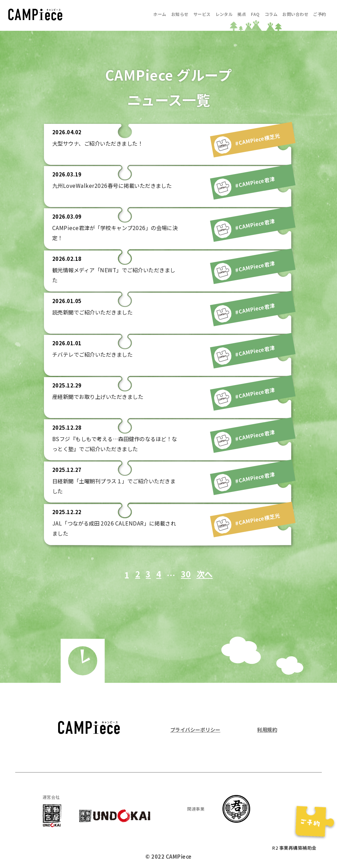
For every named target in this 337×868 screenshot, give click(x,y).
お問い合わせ (295, 14)
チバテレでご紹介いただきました (95, 354)
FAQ (255, 14)
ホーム (160, 14)
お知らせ (180, 14)
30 (186, 575)
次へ (205, 575)
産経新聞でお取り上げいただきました (101, 396)
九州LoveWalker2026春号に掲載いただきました (115, 185)
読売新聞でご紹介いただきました (95, 312)
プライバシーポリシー (197, 729)
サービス (202, 14)
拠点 (242, 14)
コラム (271, 14)
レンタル (224, 14)
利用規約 (266, 729)
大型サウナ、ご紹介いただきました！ (101, 143)
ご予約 (320, 14)
